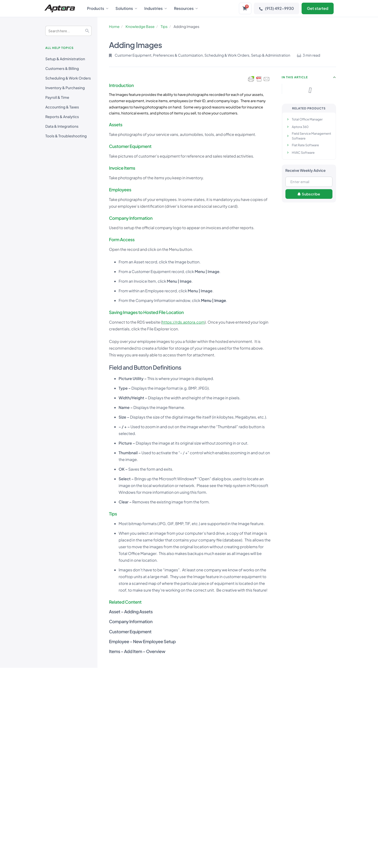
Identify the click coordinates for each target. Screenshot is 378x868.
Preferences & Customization (178, 55)
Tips (164, 27)
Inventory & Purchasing (65, 88)
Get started (318, 8)
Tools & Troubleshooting (66, 136)
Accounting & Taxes (62, 107)
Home (114, 27)
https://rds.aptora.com (183, 322)
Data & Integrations (62, 126)
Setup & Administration (65, 59)
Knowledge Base (140, 27)
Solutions (126, 8)
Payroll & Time (57, 97)
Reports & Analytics (62, 117)
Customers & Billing (62, 69)
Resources (186, 8)
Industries (156, 8)
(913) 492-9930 (277, 8)
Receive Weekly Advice (306, 170)
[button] (335, 77)
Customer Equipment (133, 55)
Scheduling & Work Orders (68, 78)
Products (98, 8)
